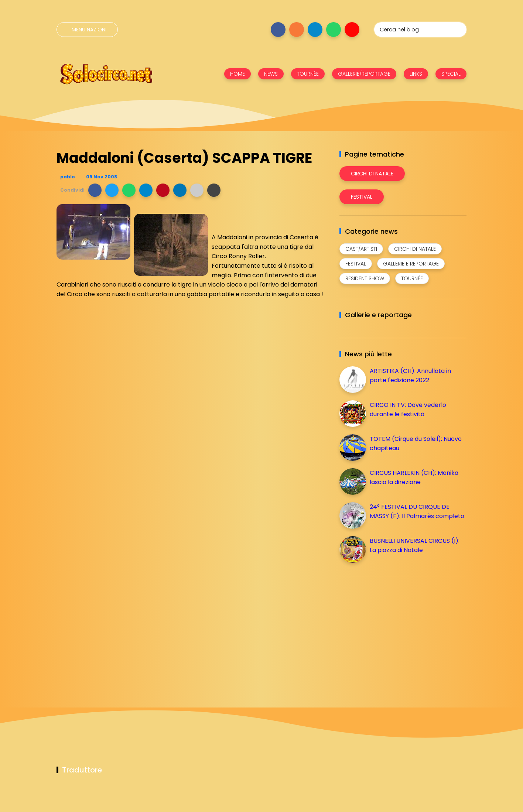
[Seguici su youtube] (352, 30)
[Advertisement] (395, 633)
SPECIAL (451, 74)
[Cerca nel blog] (420, 30)
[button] (95, 190)
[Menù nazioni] (87, 30)
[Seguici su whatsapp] (334, 30)
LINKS (416, 74)
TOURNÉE (308, 74)
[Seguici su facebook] (278, 30)
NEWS (271, 74)
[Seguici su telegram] (315, 30)
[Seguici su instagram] (297, 30)
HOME (237, 74)
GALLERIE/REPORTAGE (364, 74)
